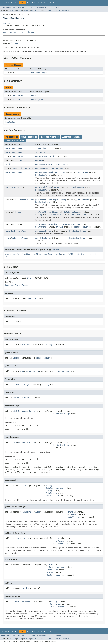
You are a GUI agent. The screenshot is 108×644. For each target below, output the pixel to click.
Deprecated (43, 3)
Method (35, 10)
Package (14, 3)
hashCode (48, 254)
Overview (5, 3)
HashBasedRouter (11, 32)
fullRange (40, 152)
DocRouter (18, 95)
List (8, 231)
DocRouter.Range (38, 73)
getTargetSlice (43, 212)
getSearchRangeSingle (46, 172)
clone (8, 254)
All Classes (56, 7)
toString (80, 254)
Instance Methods (50, 137)
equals (16, 254)
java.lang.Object (10, 23)
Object (15, 43)
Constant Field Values (17, 285)
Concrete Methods (15, 141)
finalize (26, 254)
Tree (34, 3)
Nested (13, 10)
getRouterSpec (42, 168)
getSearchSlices (44, 187)
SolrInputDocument (73, 212)
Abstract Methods (71, 137)
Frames (32, 7)
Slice (20, 187)
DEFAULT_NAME (37, 99)
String (16, 99)
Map (15, 168)
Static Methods (29, 137)
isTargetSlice (42, 224)
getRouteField (42, 164)
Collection (11, 187)
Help (52, 3)
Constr (26, 10)
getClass (37, 254)
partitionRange (43, 231)
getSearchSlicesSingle (47, 200)
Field (19, 10)
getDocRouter (42, 156)
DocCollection (58, 164)
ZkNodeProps (57, 168)
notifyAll (68, 254)
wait (89, 254)
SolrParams (83, 172)
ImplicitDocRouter (31, 32)
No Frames (41, 7)
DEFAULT (34, 95)
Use (29, 3)
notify (58, 254)
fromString (41, 148)
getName (39, 160)
